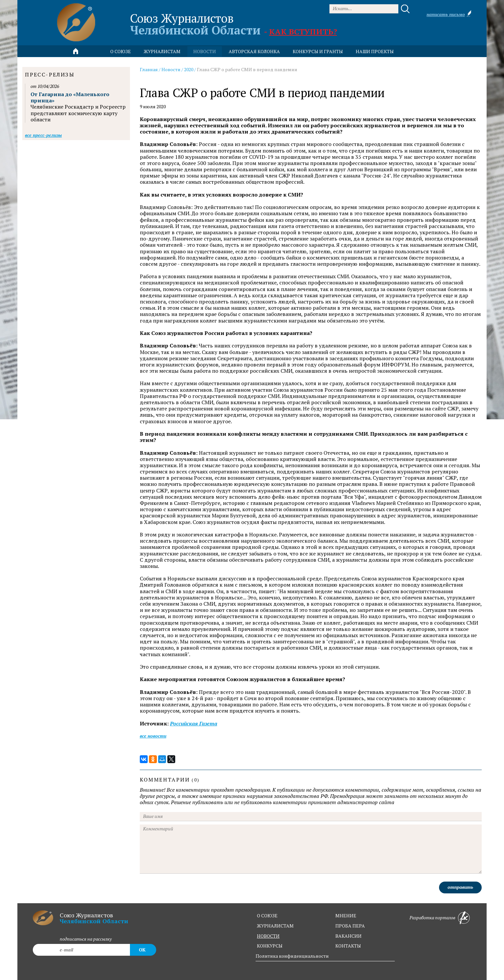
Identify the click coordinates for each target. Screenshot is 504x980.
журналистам (275, 926)
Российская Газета (194, 724)
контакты (348, 946)
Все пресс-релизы (43, 135)
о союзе (267, 916)
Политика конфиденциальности (292, 956)
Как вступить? (303, 31)
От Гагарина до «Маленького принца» (70, 97)
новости (205, 51)
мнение (346, 916)
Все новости (153, 736)
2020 (189, 69)
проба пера (350, 926)
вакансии (348, 936)
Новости (171, 69)
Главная (149, 69)
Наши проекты (375, 51)
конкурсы (270, 946)
